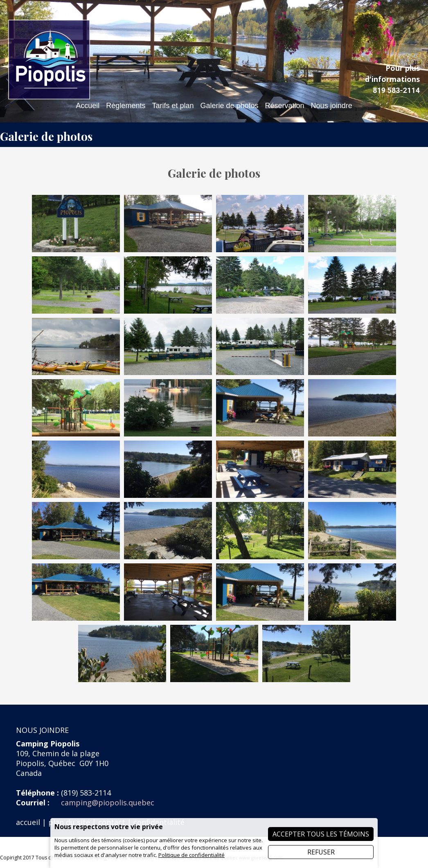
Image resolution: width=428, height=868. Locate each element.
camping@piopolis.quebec (108, 802)
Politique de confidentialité (191, 855)
